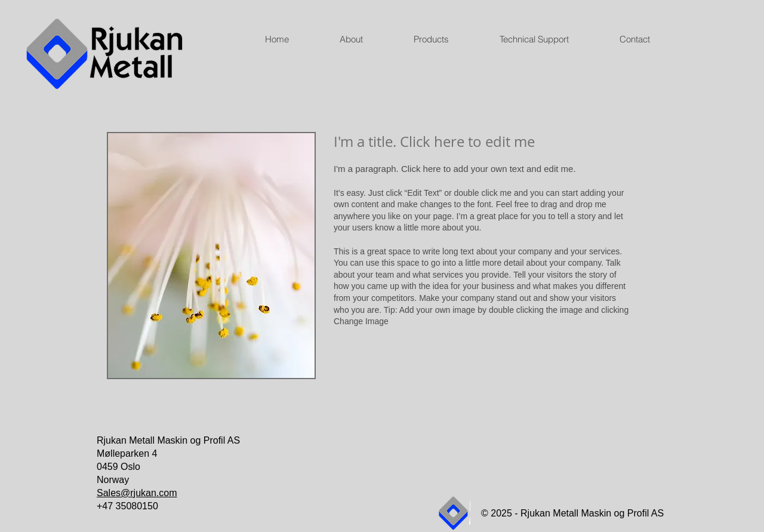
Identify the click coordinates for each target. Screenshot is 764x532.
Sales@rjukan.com (137, 493)
